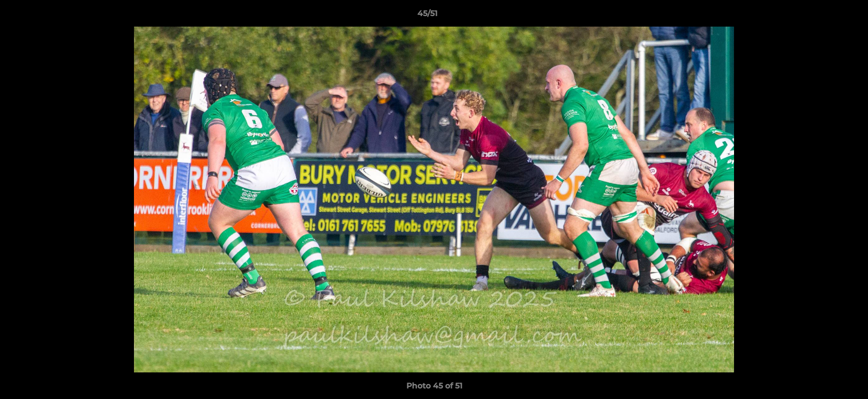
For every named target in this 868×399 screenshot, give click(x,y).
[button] (821, 16)
